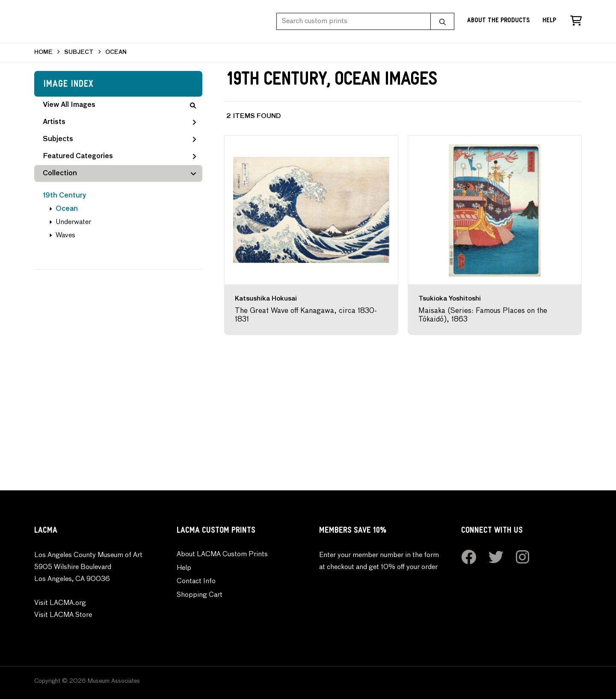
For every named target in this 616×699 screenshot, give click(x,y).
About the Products (498, 21)
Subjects (119, 139)
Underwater (73, 222)
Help (549, 21)
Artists (119, 122)
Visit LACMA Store (63, 615)
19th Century (65, 196)
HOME (43, 52)
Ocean (67, 209)
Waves (65, 236)
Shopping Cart (200, 595)
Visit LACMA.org (60, 603)
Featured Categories (119, 156)
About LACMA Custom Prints (222, 554)
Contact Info (196, 581)
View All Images (119, 105)
